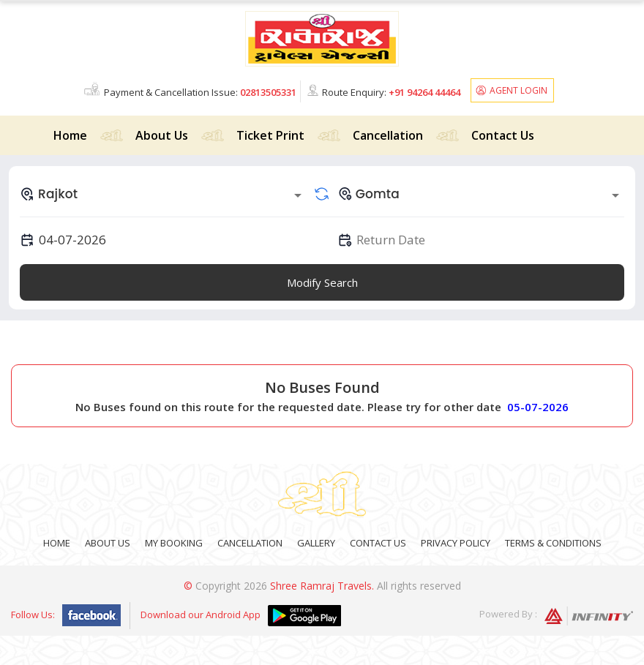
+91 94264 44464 (424, 92)
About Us (162, 135)
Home (70, 135)
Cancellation (388, 135)
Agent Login (518, 90)
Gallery (316, 543)
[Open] (298, 195)
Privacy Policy (456, 543)
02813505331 (268, 92)
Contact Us (503, 135)
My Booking (174, 543)
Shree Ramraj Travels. (322, 586)
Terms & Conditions (553, 543)
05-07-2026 (538, 407)
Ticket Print (270, 135)
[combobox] (163, 194)
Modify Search (322, 282)
